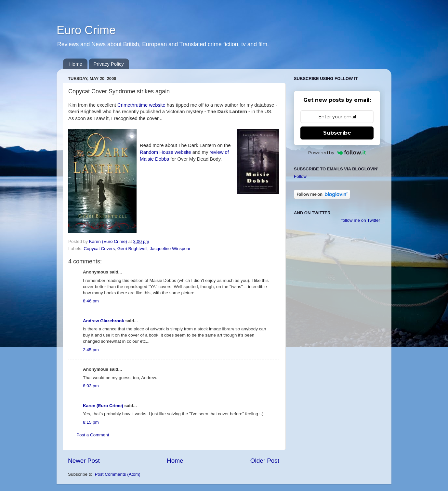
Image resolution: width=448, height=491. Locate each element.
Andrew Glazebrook (104, 321)
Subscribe (337, 133)
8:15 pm (91, 422)
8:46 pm (91, 301)
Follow (300, 176)
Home (76, 64)
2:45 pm (91, 350)
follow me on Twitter (361, 220)
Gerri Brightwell (132, 249)
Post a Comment (93, 435)
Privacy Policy (109, 64)
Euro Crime (86, 30)
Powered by (337, 153)
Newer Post (84, 461)
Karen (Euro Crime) (103, 406)
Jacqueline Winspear (170, 249)
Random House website (165, 152)
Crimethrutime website (141, 105)
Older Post (265, 461)
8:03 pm (91, 386)
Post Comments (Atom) (118, 474)
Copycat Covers (99, 249)
